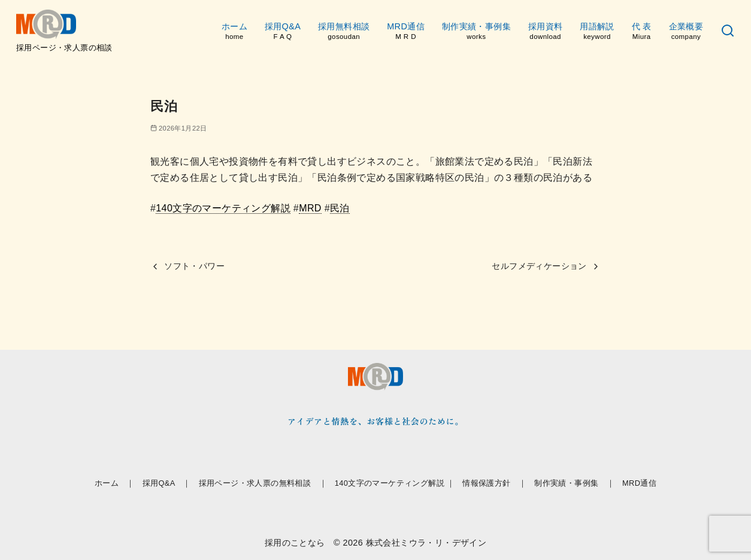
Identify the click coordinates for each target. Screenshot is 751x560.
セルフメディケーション (539, 266)
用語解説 (597, 31)
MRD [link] (310, 208)
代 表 (642, 31)
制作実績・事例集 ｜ (574, 483)
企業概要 (686, 31)
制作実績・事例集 (476, 31)
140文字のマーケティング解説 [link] (223, 208)
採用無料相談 (344, 31)
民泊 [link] (340, 208)
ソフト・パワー (194, 266)
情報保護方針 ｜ (494, 483)
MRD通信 (406, 31)
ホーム (234, 31)
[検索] (728, 31)
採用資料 (546, 31)
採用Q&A (283, 31)
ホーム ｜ (115, 483)
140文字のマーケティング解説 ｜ (395, 483)
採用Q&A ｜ (167, 483)
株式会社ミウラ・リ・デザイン (426, 543)
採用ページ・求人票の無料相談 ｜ (263, 483)
